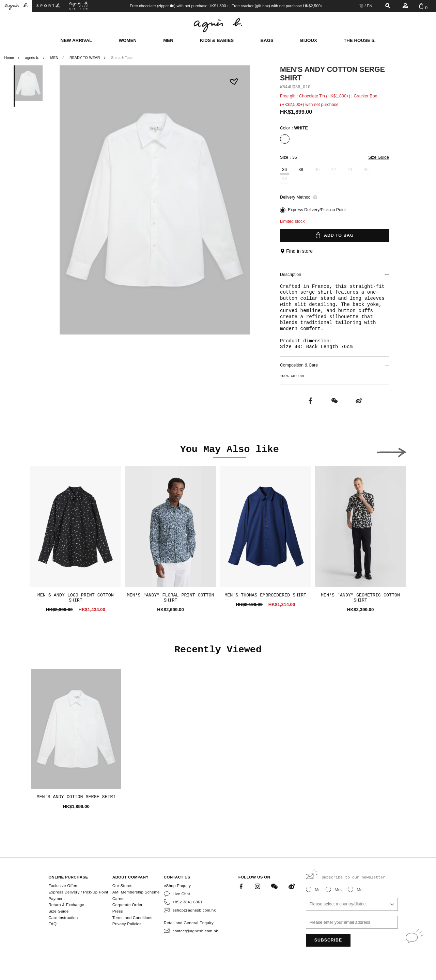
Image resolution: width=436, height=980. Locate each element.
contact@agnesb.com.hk (195, 931)
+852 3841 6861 (188, 902)
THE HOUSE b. (360, 40)
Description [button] (334, 275)
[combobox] (352, 904)
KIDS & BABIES (217, 40)
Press (118, 911)
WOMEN (128, 40)
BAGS (267, 40)
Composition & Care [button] (334, 365)
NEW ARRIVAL (76, 40)
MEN (168, 40)
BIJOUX (309, 40)
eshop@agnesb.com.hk (194, 910)
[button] (391, 451)
